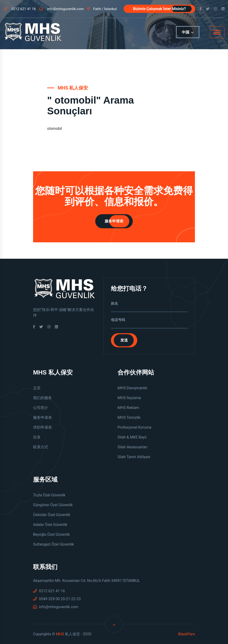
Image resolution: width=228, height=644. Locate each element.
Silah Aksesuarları (132, 447)
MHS (60, 634)
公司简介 (41, 408)
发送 (124, 340)
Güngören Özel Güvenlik (53, 505)
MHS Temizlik (129, 417)
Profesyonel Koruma (134, 427)
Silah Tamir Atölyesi (134, 457)
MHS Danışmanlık (132, 388)
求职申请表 (42, 427)
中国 (188, 32)
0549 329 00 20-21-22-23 (57, 599)
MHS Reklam (128, 408)
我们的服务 (42, 398)
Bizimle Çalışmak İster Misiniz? (159, 9)
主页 (37, 388)
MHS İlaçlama (129, 398)
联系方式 (41, 447)
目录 (37, 437)
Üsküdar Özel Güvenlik (52, 515)
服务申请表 (114, 221)
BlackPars (187, 634)
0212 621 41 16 (20, 9)
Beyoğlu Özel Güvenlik (51, 534)
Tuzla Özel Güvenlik (49, 495)
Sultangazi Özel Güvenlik (53, 544)
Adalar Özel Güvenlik (50, 525)
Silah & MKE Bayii (132, 437)
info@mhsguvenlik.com (62, 9)
